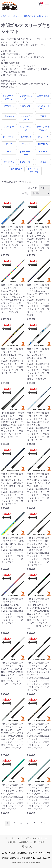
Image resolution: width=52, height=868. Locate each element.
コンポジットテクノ (43, 108)
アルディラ (9, 162)
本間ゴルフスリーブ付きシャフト (36, 16)
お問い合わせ (26, 846)
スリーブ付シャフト (15, 16)
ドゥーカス (43, 137)
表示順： (36, 193)
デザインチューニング (43, 128)
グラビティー (9, 137)
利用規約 (12, 842)
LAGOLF (43, 152)
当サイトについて (14, 838)
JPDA (43, 162)
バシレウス (9, 116)
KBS (9, 152)
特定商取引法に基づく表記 (32, 842)
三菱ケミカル (43, 96)
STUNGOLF (17, 169)
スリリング (26, 137)
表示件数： (39, 188)
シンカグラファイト (26, 118)
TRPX (43, 116)
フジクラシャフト (26, 97)
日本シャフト (26, 106)
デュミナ (26, 144)
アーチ (9, 144)
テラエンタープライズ (34, 171)
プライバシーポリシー (36, 838)
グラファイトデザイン (9, 97)
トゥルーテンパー (26, 153)
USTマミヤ (9, 106)
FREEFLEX (43, 144)
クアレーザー (26, 162)
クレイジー (9, 127)
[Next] (43, 823)
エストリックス (26, 128)
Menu (47, 3)
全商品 (4, 16)
